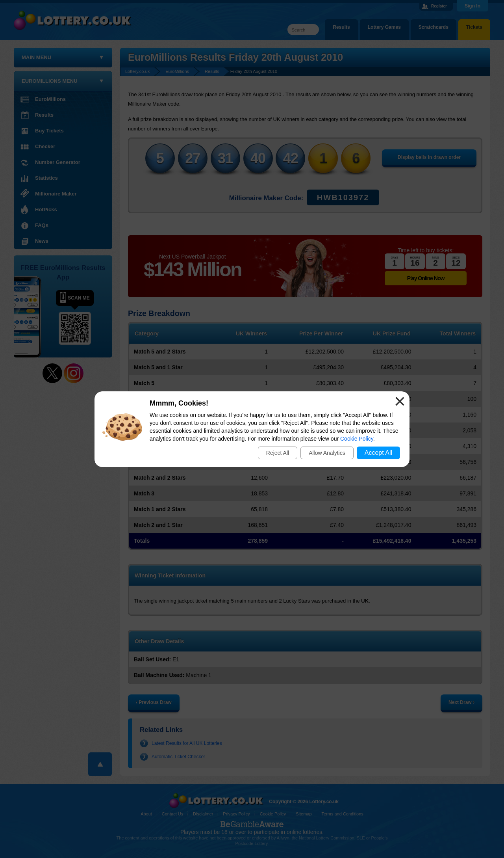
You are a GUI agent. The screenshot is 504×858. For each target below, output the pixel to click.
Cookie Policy (357, 439)
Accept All (378, 453)
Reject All (278, 453)
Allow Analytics (327, 453)
